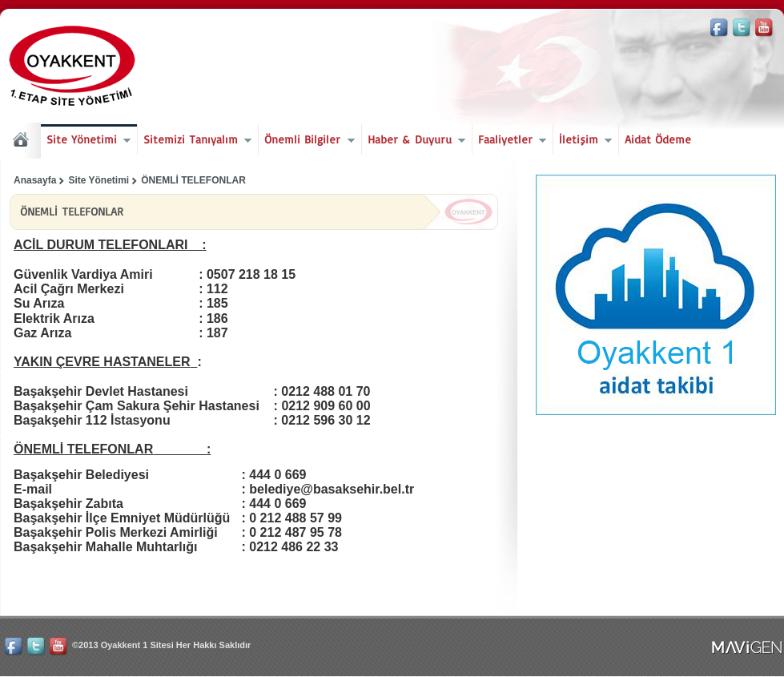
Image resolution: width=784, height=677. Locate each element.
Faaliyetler (509, 141)
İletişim (583, 141)
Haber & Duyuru (414, 141)
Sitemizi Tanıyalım (195, 141)
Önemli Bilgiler (306, 141)
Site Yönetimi (86, 141)
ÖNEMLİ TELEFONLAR (193, 180)
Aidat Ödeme (658, 139)
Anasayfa (35, 180)
